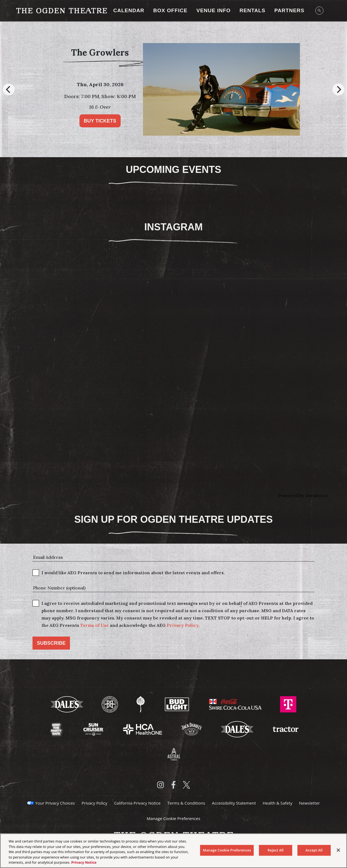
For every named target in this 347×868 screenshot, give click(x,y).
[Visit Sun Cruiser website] (94, 729)
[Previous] (9, 89)
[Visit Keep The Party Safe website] (57, 729)
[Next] (338, 89)
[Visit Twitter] (187, 785)
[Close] (338, 850)
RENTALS (253, 10)
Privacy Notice (84, 862)
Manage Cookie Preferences (173, 818)
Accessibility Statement (234, 803)
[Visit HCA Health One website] (143, 729)
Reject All (276, 850)
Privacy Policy (183, 625)
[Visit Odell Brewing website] (141, 704)
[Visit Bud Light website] (178, 704)
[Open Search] (319, 11)
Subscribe (51, 643)
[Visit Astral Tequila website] (173, 754)
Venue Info (213, 10)
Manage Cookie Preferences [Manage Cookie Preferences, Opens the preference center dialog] (227, 850)
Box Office (170, 10)
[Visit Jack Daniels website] (192, 729)
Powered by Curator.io (303, 495)
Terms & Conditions (186, 803)
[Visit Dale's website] (68, 704)
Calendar (129, 10)
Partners (289, 10)
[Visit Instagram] (160, 785)
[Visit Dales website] (238, 729)
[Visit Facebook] (173, 785)
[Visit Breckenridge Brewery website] (110, 704)
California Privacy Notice (137, 803)
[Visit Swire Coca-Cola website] (236, 704)
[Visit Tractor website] (285, 729)
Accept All (314, 850)
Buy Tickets (117, 121)
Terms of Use (94, 625)
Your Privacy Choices (55, 803)
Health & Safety (277, 803)
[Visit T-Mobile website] (288, 704)
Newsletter (309, 803)
